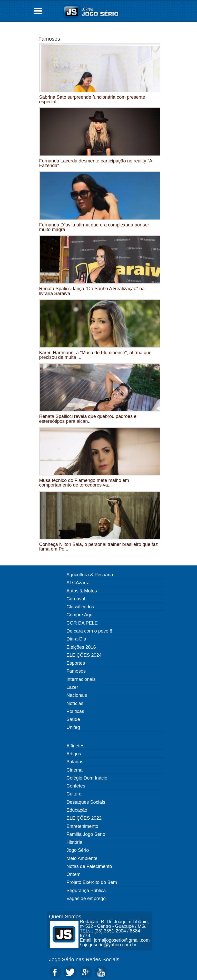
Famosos (49, 39)
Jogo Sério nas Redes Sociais (84, 959)
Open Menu (38, 11)
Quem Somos (65, 916)
